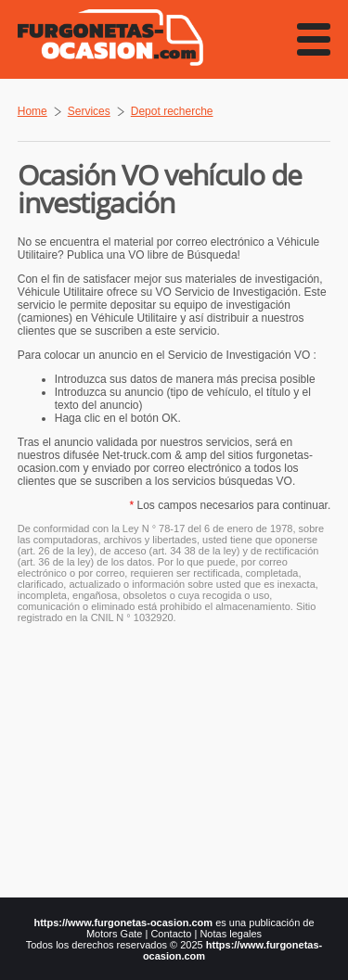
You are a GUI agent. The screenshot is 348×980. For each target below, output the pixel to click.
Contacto (171, 934)
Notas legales (231, 934)
